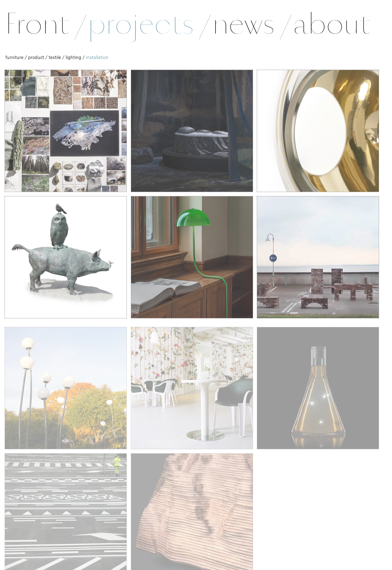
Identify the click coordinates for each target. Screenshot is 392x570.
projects (148, 24)
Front (45, 24)
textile (55, 58)
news (251, 24)
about (332, 24)
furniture (14, 58)
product (36, 58)
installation (97, 58)
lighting (74, 58)
